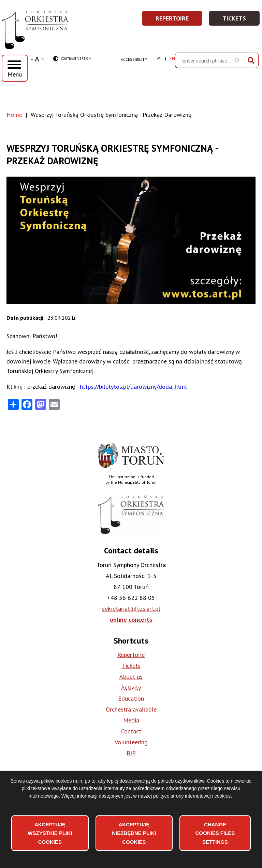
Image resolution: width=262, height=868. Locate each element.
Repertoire (179, 20)
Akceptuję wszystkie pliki (50, 833)
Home (14, 115)
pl (159, 59)
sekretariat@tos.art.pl (131, 609)
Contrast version (72, 59)
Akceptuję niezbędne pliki (134, 833)
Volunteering (131, 742)
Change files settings (215, 833)
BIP (131, 753)
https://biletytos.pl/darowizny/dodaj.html (133, 387)
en (172, 59)
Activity (131, 687)
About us (131, 677)
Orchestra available (131, 709)
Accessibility (134, 59)
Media (131, 720)
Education (131, 698)
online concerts (131, 619)
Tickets (241, 20)
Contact (131, 731)
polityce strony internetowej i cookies (192, 796)
